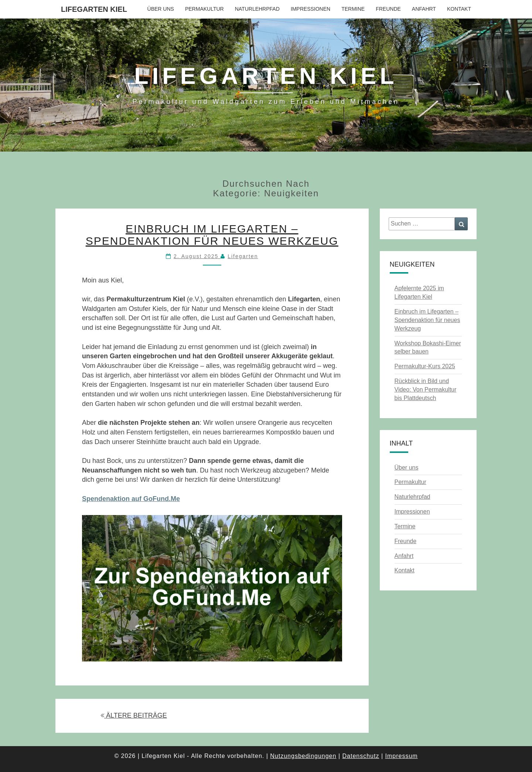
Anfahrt (424, 9)
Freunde (388, 9)
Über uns (161, 9)
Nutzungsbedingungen (303, 756)
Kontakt (459, 9)
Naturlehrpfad (257, 9)
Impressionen (311, 9)
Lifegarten (243, 256)
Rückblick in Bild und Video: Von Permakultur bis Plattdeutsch (426, 390)
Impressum (401, 756)
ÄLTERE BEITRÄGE (134, 715)
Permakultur (204, 9)
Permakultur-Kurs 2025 (425, 366)
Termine (353, 9)
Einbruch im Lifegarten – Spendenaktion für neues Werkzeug (212, 235)
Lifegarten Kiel (94, 9)
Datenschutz (361, 756)
